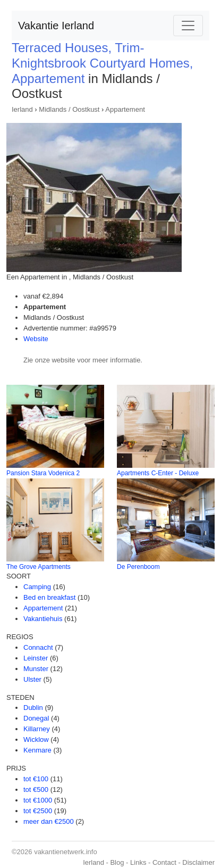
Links (138, 862)
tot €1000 (38, 800)
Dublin (33, 708)
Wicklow (36, 739)
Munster (36, 669)
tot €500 (36, 790)
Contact (164, 862)
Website (36, 339)
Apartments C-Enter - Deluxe (158, 473)
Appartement (125, 109)
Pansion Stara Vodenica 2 (43, 473)
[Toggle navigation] (188, 26)
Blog (117, 862)
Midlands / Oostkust (69, 109)
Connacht (38, 647)
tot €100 (36, 779)
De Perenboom (138, 567)
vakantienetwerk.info (66, 852)
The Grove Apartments (39, 567)
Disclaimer (198, 862)
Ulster (32, 679)
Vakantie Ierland (56, 26)
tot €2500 (38, 811)
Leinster (36, 658)
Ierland (22, 109)
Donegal (36, 718)
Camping (37, 587)
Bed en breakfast (49, 597)
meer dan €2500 (49, 821)
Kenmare (37, 750)
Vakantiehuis (43, 619)
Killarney (37, 729)
